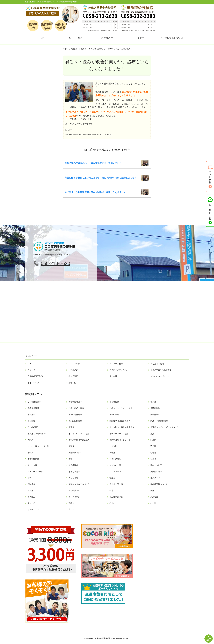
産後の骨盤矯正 (75, 415)
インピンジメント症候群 (79, 434)
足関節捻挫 (155, 408)
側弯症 (71, 427)
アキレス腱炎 (115, 459)
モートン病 (32, 465)
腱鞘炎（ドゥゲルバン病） (80, 484)
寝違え (112, 478)
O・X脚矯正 (33, 427)
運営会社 (113, 376)
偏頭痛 (71, 446)
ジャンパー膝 (115, 465)
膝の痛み (31, 497)
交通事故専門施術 (35, 376)
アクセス (140, 38)
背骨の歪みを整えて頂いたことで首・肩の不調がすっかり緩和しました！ (101, 178)
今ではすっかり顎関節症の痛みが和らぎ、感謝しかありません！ (96, 192)
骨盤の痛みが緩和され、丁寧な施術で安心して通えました (93, 163)
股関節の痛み (156, 472)
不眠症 (30, 453)
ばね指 (153, 503)
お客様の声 (107, 38)
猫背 (111, 491)
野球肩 (153, 453)
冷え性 (153, 446)
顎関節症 (31, 484)
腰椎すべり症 (156, 465)
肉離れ (30, 440)
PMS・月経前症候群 (159, 421)
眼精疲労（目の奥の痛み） (121, 421)
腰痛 (152, 491)
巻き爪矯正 (73, 376)
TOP (42, 38)
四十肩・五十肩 (116, 484)
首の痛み (31, 491)
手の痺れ (31, 415)
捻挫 (152, 434)
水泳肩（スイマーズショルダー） (165, 427)
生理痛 (112, 453)
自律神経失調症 (75, 402)
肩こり (71, 509)
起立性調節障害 (116, 497)
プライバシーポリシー (160, 376)
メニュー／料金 (74, 38)
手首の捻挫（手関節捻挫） (80, 440)
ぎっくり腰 (73, 478)
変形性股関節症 (75, 453)
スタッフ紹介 (74, 364)
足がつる (31, 503)
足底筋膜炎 (73, 465)
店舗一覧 (72, 383)
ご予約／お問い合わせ (172, 38)
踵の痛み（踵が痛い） (37, 434)
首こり (153, 459)
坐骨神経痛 (114, 402)
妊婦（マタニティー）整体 (121, 408)
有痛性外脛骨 (33, 408)
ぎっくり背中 (74, 472)
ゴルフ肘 (113, 446)
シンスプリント (116, 472)
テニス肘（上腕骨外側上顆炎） (123, 427)
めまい (112, 503)
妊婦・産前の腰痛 (76, 408)
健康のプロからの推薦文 (161, 370)
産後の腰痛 (114, 415)
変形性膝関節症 (34, 402)
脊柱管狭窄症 (74, 491)
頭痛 (29, 478)
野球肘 (153, 440)
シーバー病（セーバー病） (39, 446)
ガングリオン (74, 497)
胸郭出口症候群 (75, 421)
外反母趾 (154, 497)
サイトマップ (33, 383)
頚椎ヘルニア (33, 509)
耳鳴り (71, 503)
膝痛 (70, 459)
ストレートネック (35, 472)
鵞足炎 (153, 402)
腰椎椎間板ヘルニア (159, 484)
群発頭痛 (31, 421)
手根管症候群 (33, 459)
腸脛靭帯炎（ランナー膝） (121, 440)
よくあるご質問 (157, 364)
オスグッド (155, 478)
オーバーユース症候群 (119, 434)
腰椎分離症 (155, 415)
